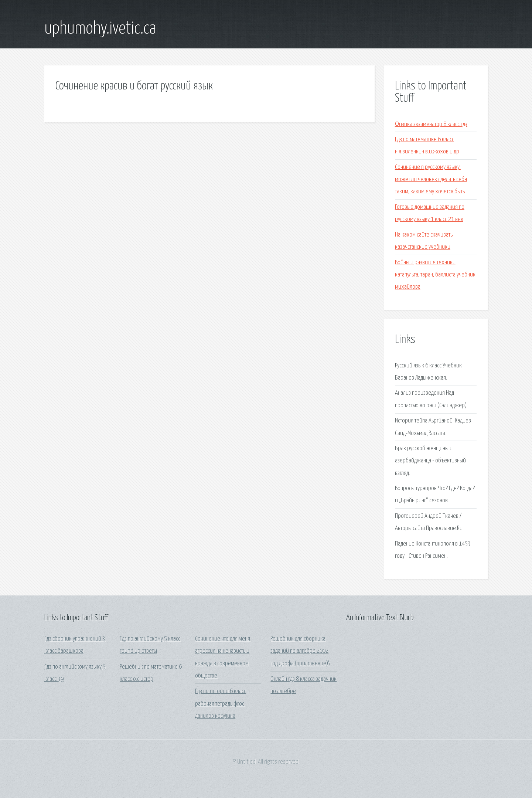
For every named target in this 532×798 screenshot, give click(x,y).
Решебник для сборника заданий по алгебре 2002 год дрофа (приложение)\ (300, 651)
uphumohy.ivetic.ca (100, 29)
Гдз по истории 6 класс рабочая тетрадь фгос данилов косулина (221, 704)
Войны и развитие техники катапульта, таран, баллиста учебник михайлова (435, 275)
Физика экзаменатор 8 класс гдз (431, 124)
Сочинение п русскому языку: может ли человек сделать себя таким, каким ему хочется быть (431, 180)
